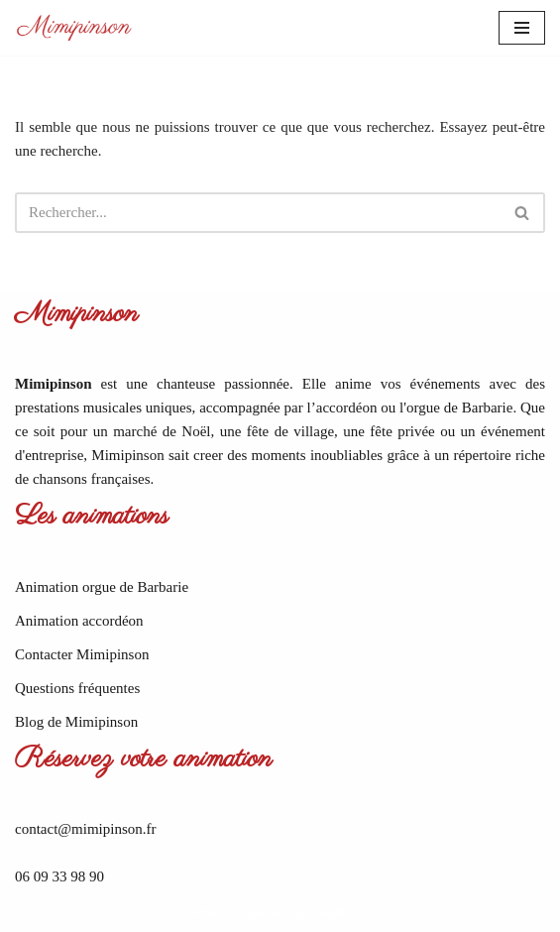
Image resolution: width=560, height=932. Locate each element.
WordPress (340, 912)
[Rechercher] (258, 213)
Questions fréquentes (77, 688)
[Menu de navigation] (522, 28)
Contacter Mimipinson (82, 654)
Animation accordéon (79, 621)
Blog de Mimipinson (76, 722)
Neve (204, 912)
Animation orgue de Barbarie (102, 587)
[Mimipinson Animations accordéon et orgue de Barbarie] (74, 28)
